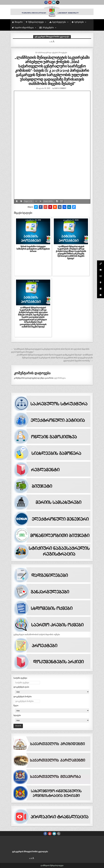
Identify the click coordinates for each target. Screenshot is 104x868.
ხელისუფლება (59, 22)
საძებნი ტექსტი (20, 678)
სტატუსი (17, 715)
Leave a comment (60, 88)
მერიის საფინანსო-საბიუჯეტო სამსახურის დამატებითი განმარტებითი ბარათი (33, 249)
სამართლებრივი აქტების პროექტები (52, 52)
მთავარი (19, 22)
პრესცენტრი (48, 28)
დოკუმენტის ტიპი (21, 687)
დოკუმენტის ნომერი (23, 697)
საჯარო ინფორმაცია (24, 28)
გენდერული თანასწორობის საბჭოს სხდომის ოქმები (37, 634)
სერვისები (79, 22)
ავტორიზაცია (60, 378)
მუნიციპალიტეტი (36, 22)
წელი (16, 706)
